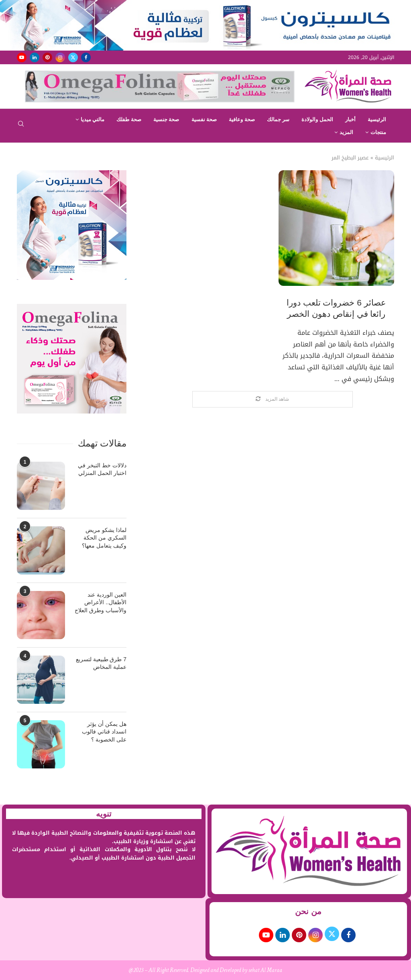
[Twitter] (73, 57)
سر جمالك (278, 119)
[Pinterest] (47, 57)
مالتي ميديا (93, 119)
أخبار (350, 119)
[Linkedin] (35, 57)
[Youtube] (22, 57)
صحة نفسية (204, 119)
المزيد (346, 132)
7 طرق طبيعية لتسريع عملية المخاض (101, 663)
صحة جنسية (166, 119)
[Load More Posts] (273, 399)
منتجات (378, 132)
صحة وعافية (242, 119)
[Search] (21, 126)
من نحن (308, 911)
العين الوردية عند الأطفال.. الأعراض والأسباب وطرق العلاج (101, 602)
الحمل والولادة (317, 119)
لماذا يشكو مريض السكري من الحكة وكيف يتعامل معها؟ (104, 538)
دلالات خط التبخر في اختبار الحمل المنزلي (102, 469)
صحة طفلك (129, 119)
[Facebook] (86, 57)
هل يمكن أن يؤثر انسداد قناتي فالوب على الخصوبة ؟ (104, 732)
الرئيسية (377, 119)
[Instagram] (60, 57)
